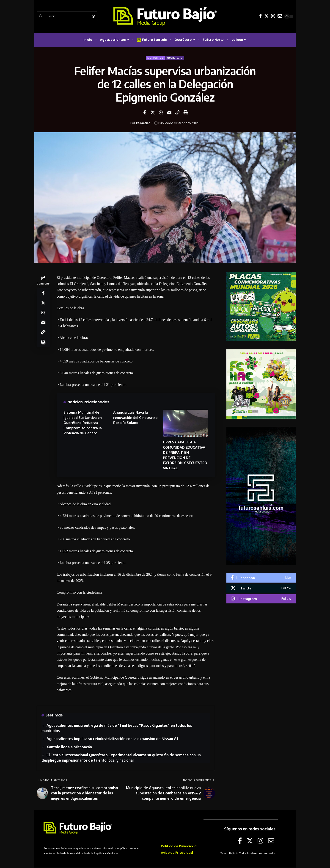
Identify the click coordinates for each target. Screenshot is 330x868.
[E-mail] (280, 16)
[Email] (169, 113)
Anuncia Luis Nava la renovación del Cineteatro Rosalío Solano (135, 418)
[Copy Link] (177, 113)
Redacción (143, 123)
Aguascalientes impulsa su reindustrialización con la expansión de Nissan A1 (113, 739)
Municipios (154, 58)
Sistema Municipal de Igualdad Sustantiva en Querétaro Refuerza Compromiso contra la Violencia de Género (83, 423)
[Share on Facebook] (144, 113)
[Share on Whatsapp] (161, 113)
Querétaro (176, 58)
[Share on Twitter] (153, 113)
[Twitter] (267, 16)
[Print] (186, 113)
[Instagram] (273, 16)
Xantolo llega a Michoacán (69, 747)
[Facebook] (260, 16)
